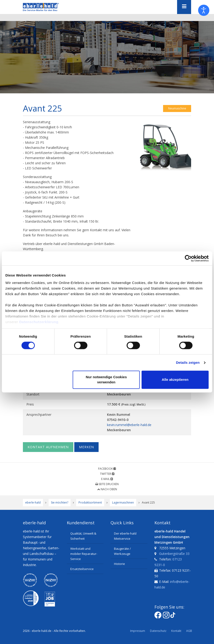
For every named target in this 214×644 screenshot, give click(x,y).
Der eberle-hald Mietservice (125, 536)
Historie (119, 564)
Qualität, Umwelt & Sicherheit (83, 536)
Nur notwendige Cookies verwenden (106, 380)
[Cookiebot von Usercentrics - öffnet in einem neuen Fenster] (188, 258)
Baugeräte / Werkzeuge (122, 551)
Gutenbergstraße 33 (174, 554)
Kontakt (176, 631)
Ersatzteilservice (82, 569)
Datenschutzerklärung (39, 322)
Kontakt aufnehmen (48, 447)
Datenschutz (158, 631)
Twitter (107, 474)
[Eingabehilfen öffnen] (204, 10)
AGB (189, 631)
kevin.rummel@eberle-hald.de (129, 425)
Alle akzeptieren (175, 380)
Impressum (138, 631)
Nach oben (107, 489)
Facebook (107, 469)
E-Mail (107, 479)
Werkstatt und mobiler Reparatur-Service (84, 554)
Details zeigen (188, 362)
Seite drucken (107, 484)
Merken (86, 447)
